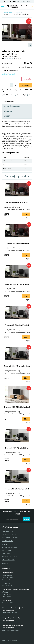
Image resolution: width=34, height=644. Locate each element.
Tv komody (17, 12)
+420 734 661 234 (8, 620)
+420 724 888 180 (11, 2)
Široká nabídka (6, 554)
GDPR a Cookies (7, 550)
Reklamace (6, 563)
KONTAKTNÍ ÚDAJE (8, 531)
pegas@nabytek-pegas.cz (9, 612)
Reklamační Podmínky (8, 560)
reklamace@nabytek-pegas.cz (11, 630)
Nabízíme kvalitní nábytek (9, 547)
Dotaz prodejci (20, 95)
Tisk (29, 95)
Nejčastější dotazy (9, 74)
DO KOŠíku (25, 85)
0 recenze (18, 58)
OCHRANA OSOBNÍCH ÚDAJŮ (11, 538)
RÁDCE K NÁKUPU (7, 541)
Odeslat (27, 519)
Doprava (4, 544)
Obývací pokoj (8, 12)
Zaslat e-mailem (8, 95)
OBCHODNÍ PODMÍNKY (9, 535)
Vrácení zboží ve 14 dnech (9, 557)
